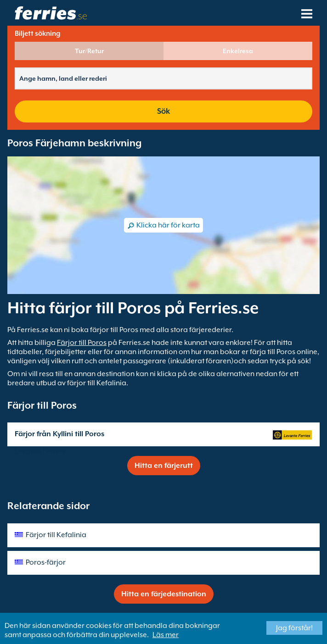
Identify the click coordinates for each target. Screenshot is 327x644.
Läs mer (166, 635)
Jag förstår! (294, 628)
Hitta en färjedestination (164, 594)
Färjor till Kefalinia (56, 535)
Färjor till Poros (82, 343)
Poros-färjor (46, 562)
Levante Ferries (40, 451)
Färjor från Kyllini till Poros (59, 434)
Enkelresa (238, 51)
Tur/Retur (89, 51)
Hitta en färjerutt (164, 466)
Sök (163, 111)
